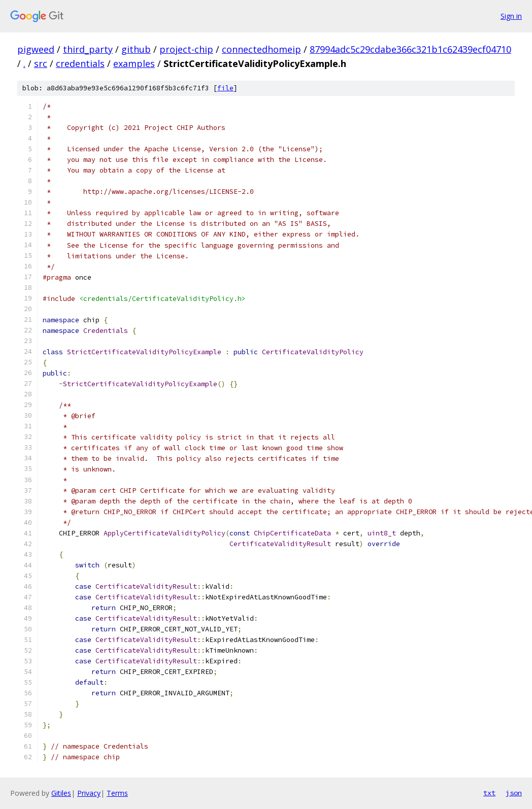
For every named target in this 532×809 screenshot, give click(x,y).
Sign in (511, 16)
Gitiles (61, 793)
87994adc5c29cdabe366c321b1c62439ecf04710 (410, 49)
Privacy (89, 793)
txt (489, 793)
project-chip (186, 49)
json (514, 793)
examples (134, 63)
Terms (117, 793)
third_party (88, 49)
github (136, 49)
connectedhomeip (261, 49)
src (41, 63)
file (225, 88)
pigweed (36, 49)
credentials (80, 63)
